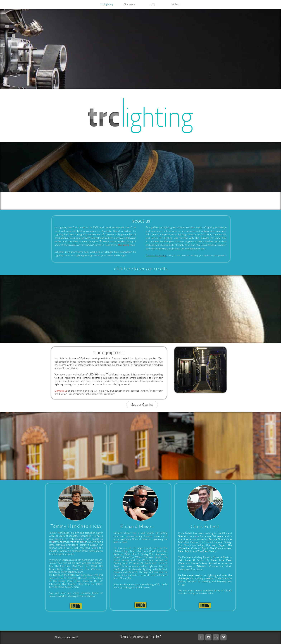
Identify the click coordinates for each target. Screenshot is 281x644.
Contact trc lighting (156, 255)
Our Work (124, 245)
